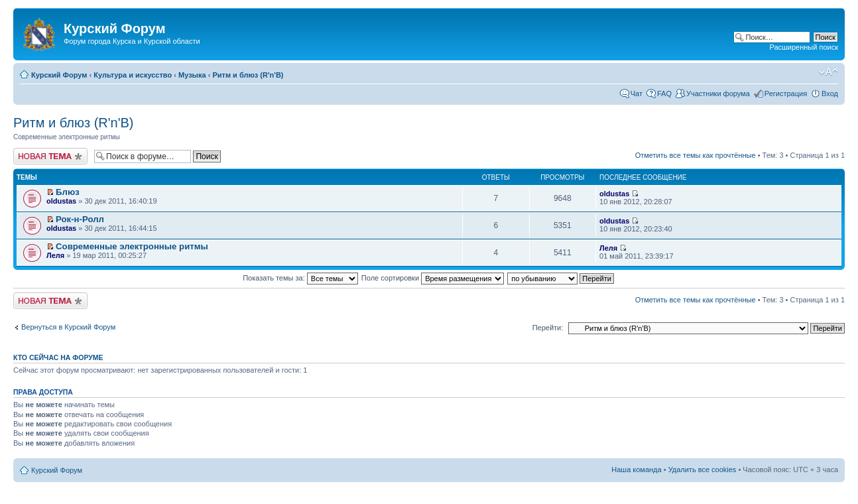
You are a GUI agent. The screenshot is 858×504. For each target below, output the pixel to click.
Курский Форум (59, 75)
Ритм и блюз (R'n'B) (248, 75)
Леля (55, 255)
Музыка (192, 75)
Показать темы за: (300, 278)
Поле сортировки (433, 278)
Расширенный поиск (804, 47)
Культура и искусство (133, 75)
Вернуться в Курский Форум (68, 327)
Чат (637, 94)
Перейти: (548, 328)
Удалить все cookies (703, 470)
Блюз (68, 192)
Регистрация (786, 94)
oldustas (61, 201)
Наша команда (636, 470)
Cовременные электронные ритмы (132, 246)
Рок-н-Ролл (80, 219)
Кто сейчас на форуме (58, 357)
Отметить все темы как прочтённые (696, 155)
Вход (830, 94)
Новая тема (50, 156)
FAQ (664, 94)
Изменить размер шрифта (828, 72)
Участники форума (718, 94)
